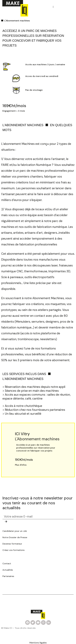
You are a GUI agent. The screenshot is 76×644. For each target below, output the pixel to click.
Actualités (8, 570)
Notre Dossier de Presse (15, 537)
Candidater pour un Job (15, 531)
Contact (7, 564)
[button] (53, 7)
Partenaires (8, 576)
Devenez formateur (12, 544)
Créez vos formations (14, 550)
